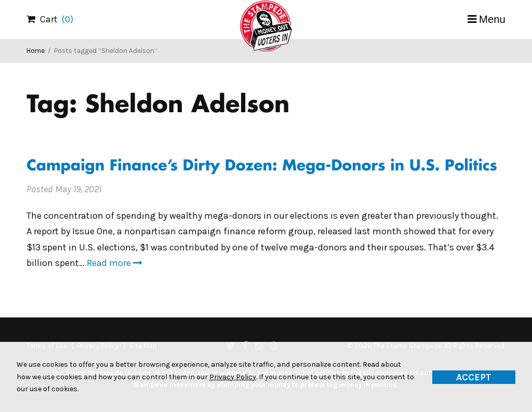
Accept (474, 377)
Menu (492, 19)
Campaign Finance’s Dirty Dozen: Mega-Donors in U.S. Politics (262, 167)
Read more (115, 263)
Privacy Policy (233, 377)
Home (36, 51)
